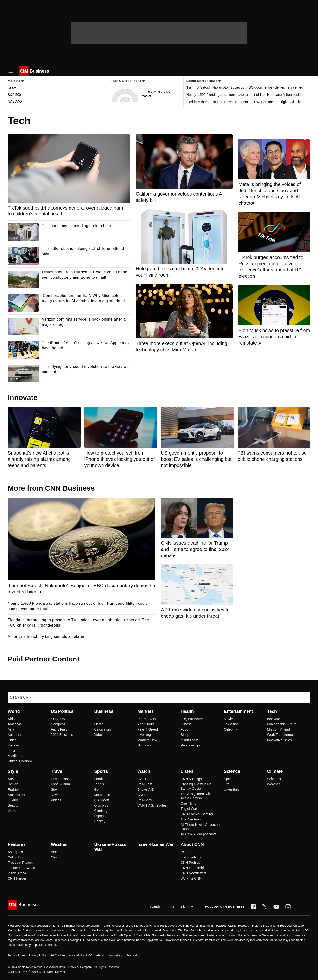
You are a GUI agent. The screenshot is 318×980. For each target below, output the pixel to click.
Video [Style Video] (12, 811)
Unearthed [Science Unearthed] (232, 789)
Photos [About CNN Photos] (186, 852)
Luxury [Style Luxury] (13, 800)
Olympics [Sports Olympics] (101, 805)
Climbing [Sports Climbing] (101, 811)
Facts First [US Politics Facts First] (59, 729)
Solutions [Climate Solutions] (274, 779)
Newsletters (115, 955)
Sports (101, 771)
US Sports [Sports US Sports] (102, 800)
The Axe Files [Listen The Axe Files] (191, 819)
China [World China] (12, 740)
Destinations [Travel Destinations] (60, 779)
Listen (187, 771)
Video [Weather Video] (55, 852)
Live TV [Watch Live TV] (143, 779)
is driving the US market (156, 94)
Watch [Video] (155, 907)
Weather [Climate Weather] (273, 784)
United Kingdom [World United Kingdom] (20, 761)
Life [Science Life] (227, 784)
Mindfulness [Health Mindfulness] (190, 740)
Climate (275, 771)
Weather (60, 844)
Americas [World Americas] (15, 724)
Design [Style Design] (13, 784)
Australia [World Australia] (14, 735)
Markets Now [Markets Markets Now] (147, 740)
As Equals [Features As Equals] (15, 852)
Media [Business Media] (99, 724)
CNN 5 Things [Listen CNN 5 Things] (191, 779)
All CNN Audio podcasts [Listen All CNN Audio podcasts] (199, 834)
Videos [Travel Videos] (56, 800)
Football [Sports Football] (100, 779)
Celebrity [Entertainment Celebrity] (231, 729)
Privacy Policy (38, 955)
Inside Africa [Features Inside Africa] (17, 873)
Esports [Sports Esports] (100, 816)
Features (17, 844)
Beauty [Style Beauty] (13, 805)
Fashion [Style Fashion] (14, 789)
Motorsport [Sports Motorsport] (102, 795)
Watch (144, 771)
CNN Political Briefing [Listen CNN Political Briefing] (197, 814)
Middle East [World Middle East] (16, 756)
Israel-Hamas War (155, 844)
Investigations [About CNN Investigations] (191, 857)
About (100, 955)
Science (232, 771)
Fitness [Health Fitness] (186, 724)
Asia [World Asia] (11, 729)
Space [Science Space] (229, 779)
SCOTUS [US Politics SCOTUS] (58, 719)
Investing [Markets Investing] (144, 735)
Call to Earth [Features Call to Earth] (17, 857)
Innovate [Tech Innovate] (273, 719)
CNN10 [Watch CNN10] (143, 795)
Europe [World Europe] (13, 745)
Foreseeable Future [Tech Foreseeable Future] (282, 724)
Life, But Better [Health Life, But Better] (192, 719)
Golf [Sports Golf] (97, 789)
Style (13, 771)
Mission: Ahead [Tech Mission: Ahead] (278, 729)
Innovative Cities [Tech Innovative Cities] (279, 740)
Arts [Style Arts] (11, 779)
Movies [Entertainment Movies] (229, 719)
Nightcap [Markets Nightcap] (144, 745)
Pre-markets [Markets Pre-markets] (146, 719)
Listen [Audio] (171, 907)
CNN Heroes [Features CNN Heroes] (17, 878)
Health (187, 711)
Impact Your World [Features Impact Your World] (21, 868)
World (14, 711)
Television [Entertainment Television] (231, 724)
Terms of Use (16, 955)
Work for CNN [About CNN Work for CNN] (191, 878)
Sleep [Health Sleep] (185, 735)
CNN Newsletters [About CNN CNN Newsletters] (194, 873)
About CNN (192, 844)
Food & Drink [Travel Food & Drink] (61, 784)
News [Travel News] (55, 795)
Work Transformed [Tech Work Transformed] (281, 735)
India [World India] (11, 751)
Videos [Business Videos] (99, 735)
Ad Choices (58, 955)
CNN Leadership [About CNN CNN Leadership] (193, 868)
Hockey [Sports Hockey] (100, 821)
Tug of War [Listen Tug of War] (189, 809)
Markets (146, 711)
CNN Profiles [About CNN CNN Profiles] (190, 863)
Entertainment (238, 711)
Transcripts (134, 955)
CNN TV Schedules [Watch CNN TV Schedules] (152, 805)
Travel (57, 771)
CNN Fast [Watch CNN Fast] (145, 784)
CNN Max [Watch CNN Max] (145, 800)
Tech (272, 711)
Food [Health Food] (184, 729)
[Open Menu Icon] (11, 71)
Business (104, 711)
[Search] (159, 697)
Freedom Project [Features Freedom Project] (20, 863)
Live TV (187, 907)
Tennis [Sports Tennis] (99, 784)
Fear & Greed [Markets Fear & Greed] (148, 729)
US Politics (62, 711)
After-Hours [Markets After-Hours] (146, 724)
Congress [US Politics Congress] (58, 724)
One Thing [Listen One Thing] (188, 803)
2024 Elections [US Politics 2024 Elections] (62, 735)
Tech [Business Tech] (98, 719)
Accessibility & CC (81, 955)
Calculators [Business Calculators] (102, 729)
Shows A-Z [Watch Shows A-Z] (146, 789)
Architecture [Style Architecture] (17, 795)
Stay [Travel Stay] (54, 789)
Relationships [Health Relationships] (191, 745)
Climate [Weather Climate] (57, 857)
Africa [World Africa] (12, 719)
